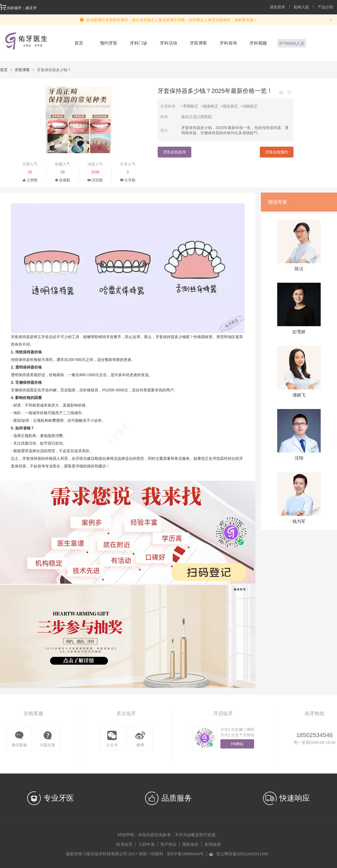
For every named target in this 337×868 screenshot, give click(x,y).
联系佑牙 (124, 844)
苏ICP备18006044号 (185, 854)
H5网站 (237, 744)
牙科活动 (168, 43)
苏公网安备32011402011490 (242, 854)
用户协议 (168, 844)
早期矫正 (191, 106)
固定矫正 (230, 106)
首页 (79, 43)
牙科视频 (258, 43)
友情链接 (213, 844)
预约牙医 (109, 43)
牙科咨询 (228, 43)
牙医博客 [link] (22, 70)
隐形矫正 (211, 106)
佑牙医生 (79, 458)
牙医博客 (198, 43)
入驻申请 (146, 844)
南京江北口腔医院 (196, 117)
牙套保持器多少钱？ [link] (54, 70)
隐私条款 (191, 844)
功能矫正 (250, 106)
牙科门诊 (139, 43)
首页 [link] (4, 70)
